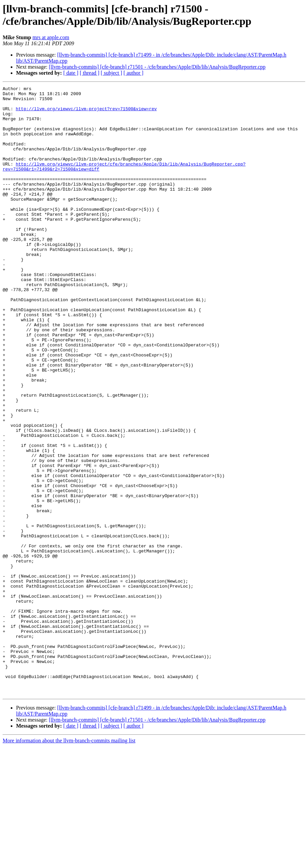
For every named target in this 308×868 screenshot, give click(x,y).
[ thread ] (90, 73)
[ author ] (134, 73)
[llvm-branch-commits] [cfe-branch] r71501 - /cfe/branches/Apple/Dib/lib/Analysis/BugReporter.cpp (157, 67)
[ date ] (71, 73)
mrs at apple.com (51, 37)
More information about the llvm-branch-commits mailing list (69, 862)
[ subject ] (111, 73)
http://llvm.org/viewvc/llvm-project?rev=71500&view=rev (86, 114)
